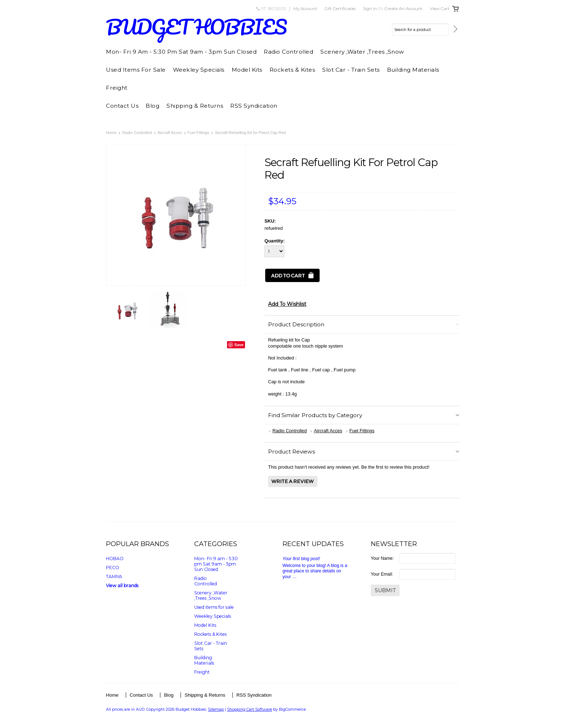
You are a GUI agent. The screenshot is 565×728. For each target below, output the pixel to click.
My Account (305, 9)
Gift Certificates (340, 9)
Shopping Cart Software (250, 709)
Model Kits (247, 70)
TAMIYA (114, 577)
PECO (113, 568)
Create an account (404, 9)
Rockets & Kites (292, 70)
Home (111, 133)
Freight (117, 88)
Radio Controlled (288, 52)
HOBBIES (196, 27)
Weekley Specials (199, 70)
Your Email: (382, 574)
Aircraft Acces (170, 133)
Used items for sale (136, 70)
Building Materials (413, 70)
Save (239, 345)
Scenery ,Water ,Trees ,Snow (362, 52)
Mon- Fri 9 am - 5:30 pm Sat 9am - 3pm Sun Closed (181, 52)
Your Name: (382, 558)
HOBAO (115, 559)
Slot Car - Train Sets (351, 70)
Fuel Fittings (199, 133)
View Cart (440, 9)
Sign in (370, 9)
